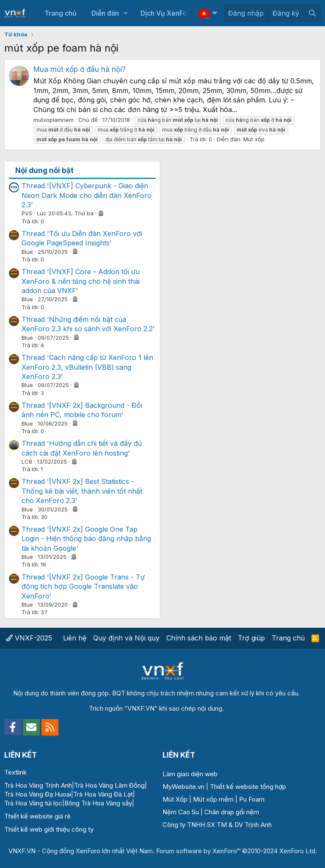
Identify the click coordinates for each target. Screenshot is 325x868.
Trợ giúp (251, 638)
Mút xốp (254, 139)
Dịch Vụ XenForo (167, 13)
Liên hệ (75, 638)
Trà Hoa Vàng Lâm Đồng (109, 785)
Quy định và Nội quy (126, 638)
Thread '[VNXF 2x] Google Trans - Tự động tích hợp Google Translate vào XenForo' (83, 586)
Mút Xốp (175, 799)
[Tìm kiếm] (312, 13)
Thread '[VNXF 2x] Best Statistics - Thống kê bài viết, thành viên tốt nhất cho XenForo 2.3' (82, 491)
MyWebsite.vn (183, 787)
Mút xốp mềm (213, 799)
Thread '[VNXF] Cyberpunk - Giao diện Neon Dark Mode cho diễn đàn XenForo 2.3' (87, 195)
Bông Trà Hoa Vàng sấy (98, 803)
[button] (125, 13)
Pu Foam (252, 799)
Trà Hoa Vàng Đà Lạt (103, 794)
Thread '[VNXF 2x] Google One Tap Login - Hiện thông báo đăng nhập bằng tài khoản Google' (86, 539)
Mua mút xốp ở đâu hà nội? (80, 69)
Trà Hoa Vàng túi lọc (33, 803)
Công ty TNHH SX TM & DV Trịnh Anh (217, 825)
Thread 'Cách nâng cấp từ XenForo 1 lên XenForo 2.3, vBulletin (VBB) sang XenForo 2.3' (87, 367)
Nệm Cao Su (181, 812)
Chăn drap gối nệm (232, 812)
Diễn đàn (105, 13)
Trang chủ (61, 13)
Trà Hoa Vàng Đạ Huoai (38, 794)
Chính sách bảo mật (199, 638)
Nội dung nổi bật (44, 170)
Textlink (15, 772)
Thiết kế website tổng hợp (248, 787)
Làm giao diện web (190, 774)
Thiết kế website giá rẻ (37, 816)
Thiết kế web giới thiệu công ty (49, 829)
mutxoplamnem (54, 120)
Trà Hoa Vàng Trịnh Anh (38, 785)
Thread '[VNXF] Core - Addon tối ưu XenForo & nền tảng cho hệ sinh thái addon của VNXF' (81, 281)
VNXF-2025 (29, 638)
